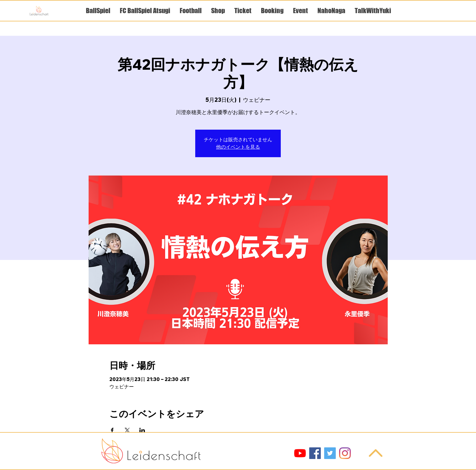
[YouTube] (300, 453)
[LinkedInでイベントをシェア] (142, 430)
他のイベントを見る (238, 147)
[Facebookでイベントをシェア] (112, 430)
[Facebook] (315, 453)
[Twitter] (330, 453)
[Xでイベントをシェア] (127, 430)
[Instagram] (345, 453)
